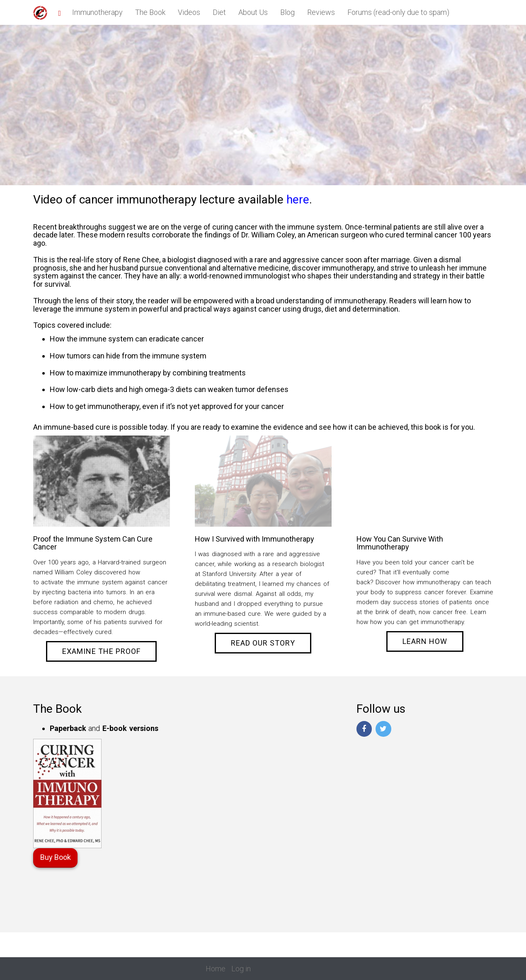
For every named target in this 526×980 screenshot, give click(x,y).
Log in (241, 969)
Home (216, 969)
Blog (287, 12)
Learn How (425, 641)
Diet (219, 12)
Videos (189, 12)
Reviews (321, 12)
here (298, 200)
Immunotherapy (97, 12)
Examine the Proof (101, 651)
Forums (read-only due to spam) (398, 12)
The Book (150, 12)
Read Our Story (263, 643)
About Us (253, 12)
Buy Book (56, 857)
